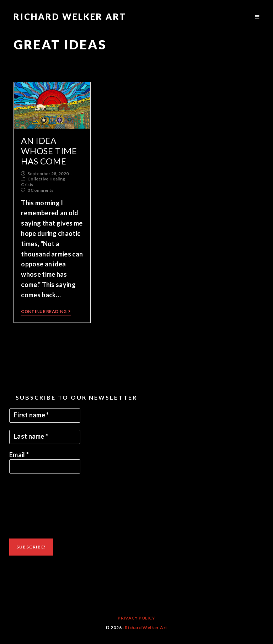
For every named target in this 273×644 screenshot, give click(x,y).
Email (19, 455)
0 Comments (41, 190)
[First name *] (45, 416)
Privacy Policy (136, 618)
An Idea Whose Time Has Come (49, 151)
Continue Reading (46, 312)
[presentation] (38, 506)
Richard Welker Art (70, 17)
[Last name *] (45, 437)
